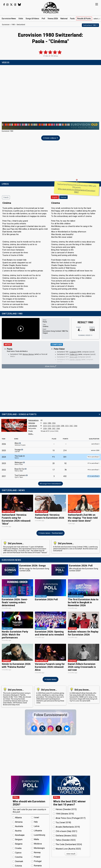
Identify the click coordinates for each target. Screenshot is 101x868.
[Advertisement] (50, 161)
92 (65, 463)
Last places (33, 426)
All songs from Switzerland (50, 484)
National (64, 19)
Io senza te (73, 352)
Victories (32, 423)
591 (65, 457)
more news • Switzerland (50, 532)
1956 (54, 423)
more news (50, 675)
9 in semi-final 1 (93, 470)
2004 (58, 426)
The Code (20, 457)
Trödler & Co (74, 354)
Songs (32, 19)
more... (31, 434)
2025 (4, 450)
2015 (49, 426)
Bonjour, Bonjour (28, 354)
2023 (4, 463)
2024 (45, 423)
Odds (21, 19)
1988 (49, 423)
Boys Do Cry (21, 470)
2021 (4, 476)
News (9, 19)
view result (71, 849)
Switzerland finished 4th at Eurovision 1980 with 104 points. (77, 188)
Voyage (19, 450)
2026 (4, 444)
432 (65, 476)
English (55, 197)
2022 (4, 470)
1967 (71, 426)
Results (84, 19)
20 (54, 463)
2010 (54, 426)
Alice (20, 444)
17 (54, 470)
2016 (45, 426)
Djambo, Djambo (75, 360)
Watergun (20, 463)
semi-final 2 (95, 444)
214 (65, 450)
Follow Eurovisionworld (50, 710)
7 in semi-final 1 (93, 463)
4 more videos (51, 138)
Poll (43, 19)
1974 (67, 426)
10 (54, 450)
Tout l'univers (21, 476)
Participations (33, 420)
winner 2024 (95, 450)
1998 (62, 426)
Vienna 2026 (53, 19)
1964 (75, 426)
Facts (72, 19)
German (63, 197)
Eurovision (6, 25)
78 (65, 470)
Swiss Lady (73, 357)
